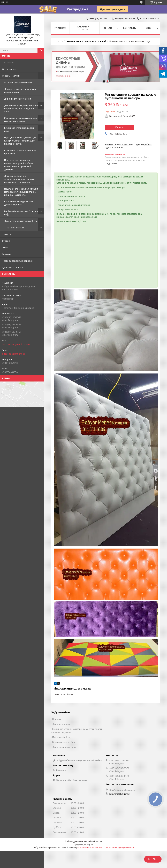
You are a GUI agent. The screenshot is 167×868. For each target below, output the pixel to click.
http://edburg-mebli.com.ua (16, 344)
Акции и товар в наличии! (18, 82)
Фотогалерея (9, 69)
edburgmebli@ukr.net (13, 354)
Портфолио (8, 62)
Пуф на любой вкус (63, 737)
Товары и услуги (11, 76)
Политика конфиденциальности (119, 848)
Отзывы (6, 254)
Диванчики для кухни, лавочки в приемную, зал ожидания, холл (21, 108)
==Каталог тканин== (15, 228)
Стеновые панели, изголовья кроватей (20, 152)
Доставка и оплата (12, 267)
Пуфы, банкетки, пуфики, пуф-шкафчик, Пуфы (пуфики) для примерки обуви (20, 141)
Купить (119, 127)
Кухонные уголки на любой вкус (19, 129)
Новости (7, 234)
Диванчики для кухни (64, 747)
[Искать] (41, 50)
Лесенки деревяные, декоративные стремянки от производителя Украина (20, 179)
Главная (60, 28)
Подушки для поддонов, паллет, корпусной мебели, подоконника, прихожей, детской (19, 165)
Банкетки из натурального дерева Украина (19, 203)
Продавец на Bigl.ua (83, 844)
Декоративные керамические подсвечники (21, 91)
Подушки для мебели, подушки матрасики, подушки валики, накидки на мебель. (21, 192)
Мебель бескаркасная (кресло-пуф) (21, 213)
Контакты (130, 28)
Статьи (6, 241)
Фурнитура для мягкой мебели (21, 221)
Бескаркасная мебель (64, 742)
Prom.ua (98, 841)
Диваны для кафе (62, 724)
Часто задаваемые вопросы (18, 261)
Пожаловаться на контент (90, 848)
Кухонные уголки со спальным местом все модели (21, 120)
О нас (5, 248)
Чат (153, 859)
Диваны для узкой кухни (18, 99)
